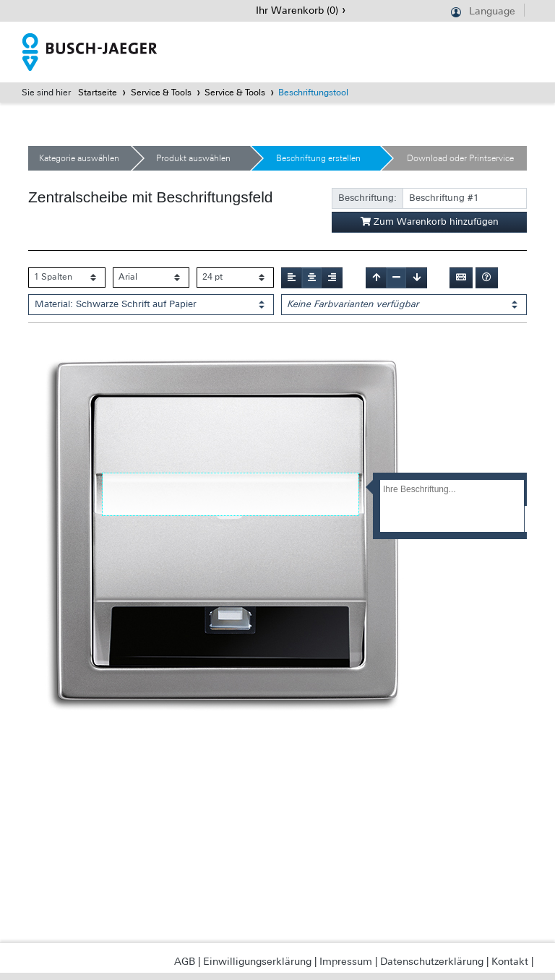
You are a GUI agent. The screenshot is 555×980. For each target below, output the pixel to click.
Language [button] (492, 11)
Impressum (346, 961)
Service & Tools (161, 93)
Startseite (98, 93)
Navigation (10, 11)
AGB (185, 961)
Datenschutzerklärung (432, 961)
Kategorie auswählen (79, 158)
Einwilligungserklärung (257, 961)
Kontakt (510, 961)
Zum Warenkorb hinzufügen (430, 222)
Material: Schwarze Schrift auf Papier (116, 304)
